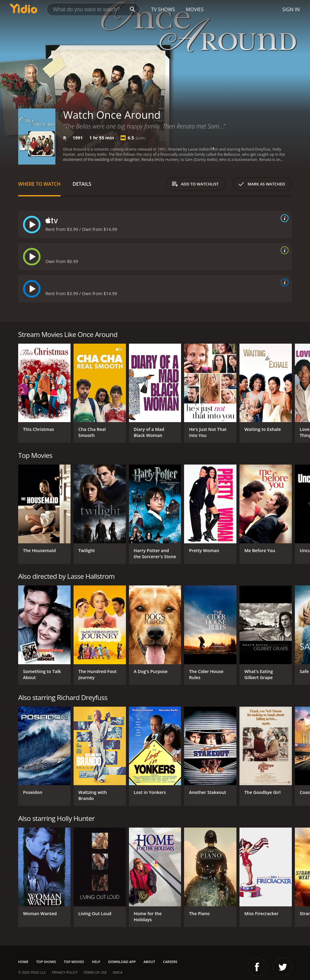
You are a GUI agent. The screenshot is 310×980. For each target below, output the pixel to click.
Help (96, 962)
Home (23, 962)
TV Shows (163, 9)
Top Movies (74, 962)
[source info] (283, 218)
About (149, 962)
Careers (170, 962)
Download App (122, 962)
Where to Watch (39, 184)
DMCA (117, 972)
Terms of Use (95, 972)
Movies (195, 9)
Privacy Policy (65, 972)
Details (82, 184)
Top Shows (46, 962)
